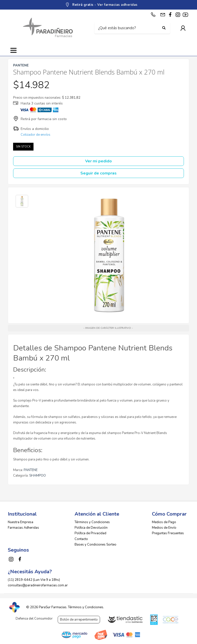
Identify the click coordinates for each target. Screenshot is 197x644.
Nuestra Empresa (21, 522)
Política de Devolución (91, 528)
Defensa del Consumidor (34, 619)
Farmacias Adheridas (23, 528)
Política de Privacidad (90, 533)
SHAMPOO (38, 476)
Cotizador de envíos (36, 135)
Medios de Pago (164, 522)
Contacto (81, 539)
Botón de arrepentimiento (79, 620)
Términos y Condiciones (92, 522)
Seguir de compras (98, 173)
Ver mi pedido (98, 161)
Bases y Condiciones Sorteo (95, 545)
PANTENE (31, 470)
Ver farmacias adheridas (117, 5)
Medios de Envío (164, 528)
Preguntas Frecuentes (168, 533)
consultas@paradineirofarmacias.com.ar (38, 585)
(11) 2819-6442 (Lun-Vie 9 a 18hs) (34, 580)
